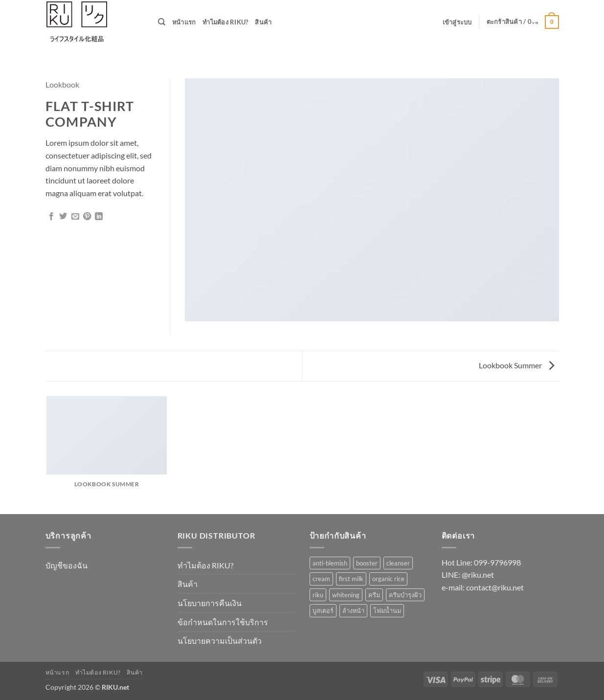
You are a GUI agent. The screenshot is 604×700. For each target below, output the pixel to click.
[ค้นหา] (162, 22)
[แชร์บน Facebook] (51, 217)
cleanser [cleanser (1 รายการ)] (398, 563)
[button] (457, 22)
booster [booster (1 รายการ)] (367, 563)
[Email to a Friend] (75, 217)
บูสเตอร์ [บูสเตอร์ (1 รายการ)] (323, 610)
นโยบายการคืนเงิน (210, 603)
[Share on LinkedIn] (99, 217)
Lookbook (62, 84)
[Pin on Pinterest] (87, 217)
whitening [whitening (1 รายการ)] (346, 595)
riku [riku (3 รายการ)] (318, 595)
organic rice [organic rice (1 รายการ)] (388, 579)
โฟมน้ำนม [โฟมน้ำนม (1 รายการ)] (387, 610)
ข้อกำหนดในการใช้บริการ (223, 622)
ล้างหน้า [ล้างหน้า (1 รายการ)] (353, 610)
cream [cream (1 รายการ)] (321, 579)
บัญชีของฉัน (67, 565)
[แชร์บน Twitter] (63, 217)
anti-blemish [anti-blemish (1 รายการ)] (330, 563)
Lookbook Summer (516, 365)
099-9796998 (497, 562)
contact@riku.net (495, 587)
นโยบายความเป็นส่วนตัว (220, 641)
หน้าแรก (184, 22)
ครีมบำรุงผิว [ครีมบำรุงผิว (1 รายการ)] (405, 595)
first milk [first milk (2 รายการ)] (351, 579)
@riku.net (478, 575)
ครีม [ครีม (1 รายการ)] (374, 595)
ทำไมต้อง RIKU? (225, 22)
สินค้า (263, 22)
